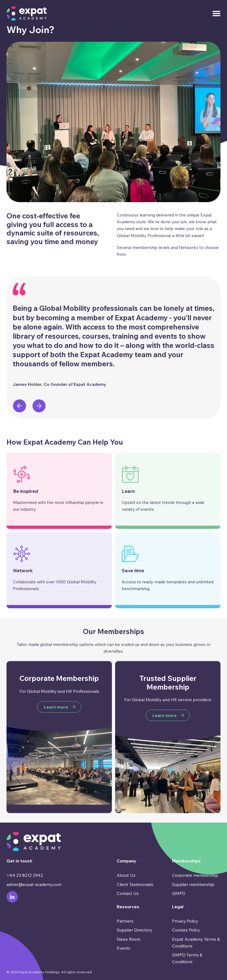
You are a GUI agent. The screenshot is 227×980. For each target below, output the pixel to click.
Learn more (56, 707)
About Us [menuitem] (126, 875)
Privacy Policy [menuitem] (185, 921)
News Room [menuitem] (129, 939)
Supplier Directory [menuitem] (134, 930)
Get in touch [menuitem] (19, 861)
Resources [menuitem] (128, 907)
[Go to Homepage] (27, 14)
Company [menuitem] (127, 861)
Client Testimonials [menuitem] (135, 884)
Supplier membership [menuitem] (193, 884)
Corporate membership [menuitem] (195, 875)
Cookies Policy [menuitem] (186, 930)
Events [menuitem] (124, 948)
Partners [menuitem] (125, 921)
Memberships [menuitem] (186, 861)
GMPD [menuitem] (179, 893)
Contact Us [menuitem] (128, 893)
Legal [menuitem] (178, 907)
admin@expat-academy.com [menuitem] (34, 884)
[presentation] (20, 406)
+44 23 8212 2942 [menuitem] (25, 875)
